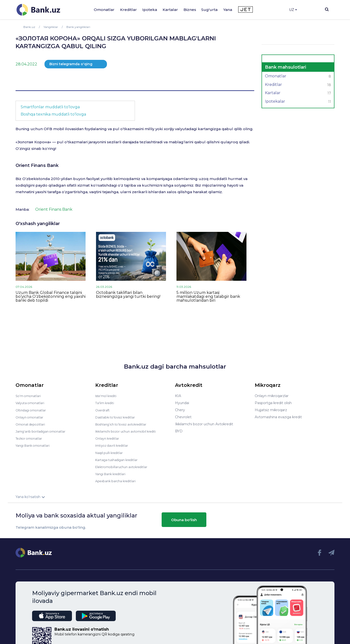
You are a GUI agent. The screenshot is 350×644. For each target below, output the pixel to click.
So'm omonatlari (30, 396)
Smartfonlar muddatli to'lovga (50, 107)
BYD (179, 431)
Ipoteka (150, 10)
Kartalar (170, 10)
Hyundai (182, 403)
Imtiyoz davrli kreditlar (114, 445)
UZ (293, 10)
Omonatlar (104, 10)
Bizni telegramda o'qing (71, 64)
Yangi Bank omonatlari (35, 445)
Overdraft (103, 410)
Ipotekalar (298, 102)
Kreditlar (128, 10)
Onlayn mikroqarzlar (272, 396)
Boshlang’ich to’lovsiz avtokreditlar (124, 424)
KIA (178, 396)
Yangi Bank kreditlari (112, 473)
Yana (228, 10)
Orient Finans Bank (37, 165)
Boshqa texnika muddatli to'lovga (53, 114)
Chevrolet (183, 417)
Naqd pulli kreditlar (111, 452)
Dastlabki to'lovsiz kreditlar (118, 417)
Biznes (190, 10)
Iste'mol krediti (108, 396)
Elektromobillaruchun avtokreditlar (124, 466)
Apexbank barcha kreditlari (118, 481)
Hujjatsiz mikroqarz (271, 410)
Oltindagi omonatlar (32, 410)
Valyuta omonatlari (31, 403)
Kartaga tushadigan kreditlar (119, 459)
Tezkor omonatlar (30, 438)
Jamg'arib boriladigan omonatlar (43, 431)
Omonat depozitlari (32, 424)
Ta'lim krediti (106, 403)
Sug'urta (209, 10)
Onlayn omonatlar (31, 417)
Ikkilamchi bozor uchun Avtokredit (204, 424)
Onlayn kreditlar (109, 438)
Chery (180, 410)
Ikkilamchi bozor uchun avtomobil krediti (130, 431)
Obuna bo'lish (184, 519)
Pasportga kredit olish (273, 403)
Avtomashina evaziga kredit (278, 417)
